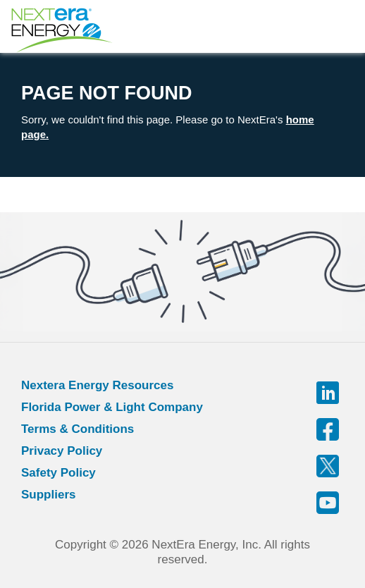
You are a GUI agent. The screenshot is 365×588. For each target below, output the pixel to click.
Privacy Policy (62, 451)
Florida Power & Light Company (112, 407)
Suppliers (48, 495)
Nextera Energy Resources (97, 385)
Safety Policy (58, 473)
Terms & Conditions (78, 429)
